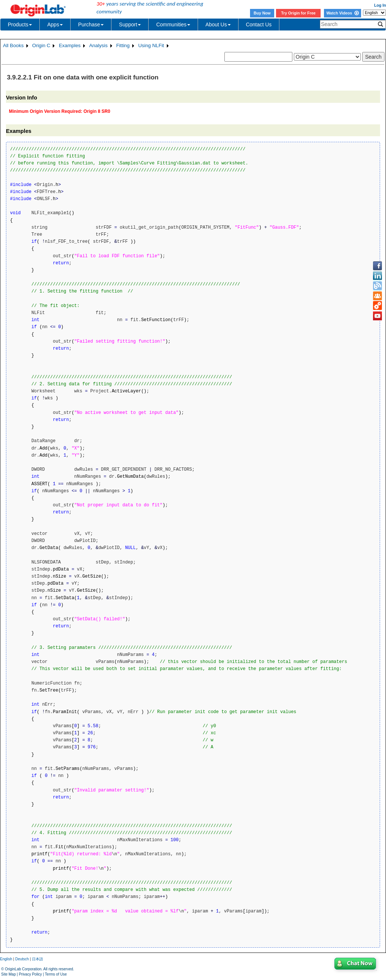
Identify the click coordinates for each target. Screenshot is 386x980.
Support (130, 24)
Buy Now (262, 13)
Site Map (8, 974)
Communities (173, 24)
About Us (218, 24)
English (6, 959)
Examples (70, 45)
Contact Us (259, 24)
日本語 (38, 959)
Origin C (41, 45)
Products (20, 24)
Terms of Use (56, 974)
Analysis (98, 45)
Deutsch (22, 959)
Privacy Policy (30, 974)
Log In (380, 5)
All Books (13, 45)
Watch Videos (342, 13)
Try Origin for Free (299, 13)
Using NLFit (151, 45)
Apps (55, 24)
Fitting (123, 45)
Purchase (91, 24)
